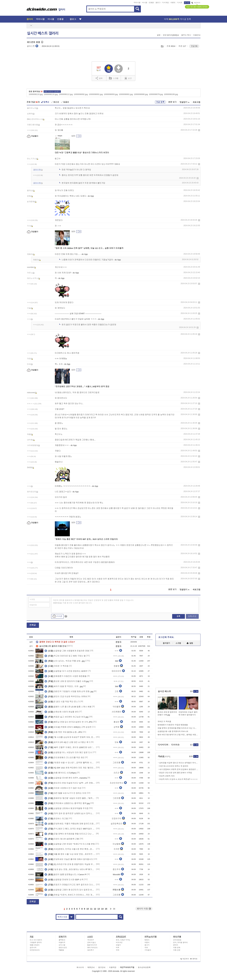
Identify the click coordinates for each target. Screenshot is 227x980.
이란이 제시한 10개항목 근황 (62, 839)
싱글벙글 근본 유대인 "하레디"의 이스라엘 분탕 (70, 844)
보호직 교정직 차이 (167, 776)
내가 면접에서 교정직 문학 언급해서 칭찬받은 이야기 (179, 769)
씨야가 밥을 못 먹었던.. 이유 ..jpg (64, 686)
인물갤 (151, 3)
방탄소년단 (63, 948)
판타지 (176, 945)
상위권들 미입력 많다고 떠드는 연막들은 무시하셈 (179, 763)
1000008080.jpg (141, 94)
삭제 (199, 130)
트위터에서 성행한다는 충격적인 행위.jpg (67, 803)
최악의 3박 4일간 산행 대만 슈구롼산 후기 (67, 742)
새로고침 (197, 102)
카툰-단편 (177, 950)
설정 (159, 35)
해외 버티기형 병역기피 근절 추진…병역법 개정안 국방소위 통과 (178, 735)
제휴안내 (91, 967)
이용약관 (113, 967)
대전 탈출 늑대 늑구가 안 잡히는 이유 (65, 793)
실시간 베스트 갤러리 (43, 33)
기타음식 (148, 950)
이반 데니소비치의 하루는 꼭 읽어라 (174, 766)
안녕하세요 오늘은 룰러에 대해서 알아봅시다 (69, 859)
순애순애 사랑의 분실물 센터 (62, 712)
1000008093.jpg (111, 94)
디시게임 (165, 3)
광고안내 (102, 967)
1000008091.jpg (96, 94)
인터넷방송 (177, 940)
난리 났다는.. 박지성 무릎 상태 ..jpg (65, 661)
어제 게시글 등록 (178, 19)
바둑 (118, 948)
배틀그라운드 (35, 945)
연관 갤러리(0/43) (171, 35)
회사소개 (80, 967)
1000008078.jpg (156, 94)
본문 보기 (172, 102)
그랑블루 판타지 (36, 942)
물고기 (147, 945)
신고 (128, 78)
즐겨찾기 (166, 643)
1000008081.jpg (126, 94)
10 (88, 909)
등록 (178, 616)
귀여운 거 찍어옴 (57, 666)
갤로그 (158, 3)
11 (91, 909)
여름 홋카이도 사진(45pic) (60, 773)
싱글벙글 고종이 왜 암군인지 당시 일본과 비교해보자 (70, 890)
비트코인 (119, 942)
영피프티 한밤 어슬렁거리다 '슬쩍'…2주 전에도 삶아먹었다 (70, 783)
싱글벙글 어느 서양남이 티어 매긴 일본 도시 (68, 752)
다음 (111, 909)
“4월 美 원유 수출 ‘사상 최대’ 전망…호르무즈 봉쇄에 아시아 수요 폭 (70, 854)
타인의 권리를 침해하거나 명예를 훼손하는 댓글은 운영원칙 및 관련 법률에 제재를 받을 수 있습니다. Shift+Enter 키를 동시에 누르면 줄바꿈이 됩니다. (94, 602)
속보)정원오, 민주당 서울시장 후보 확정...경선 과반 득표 (70, 849)
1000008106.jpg (171, 94)
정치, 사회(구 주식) (123, 940)
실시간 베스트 (165, 691)
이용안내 (197, 35)
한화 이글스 (92, 942)
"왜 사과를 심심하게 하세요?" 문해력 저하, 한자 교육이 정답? (70, 737)
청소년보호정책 (144, 967)
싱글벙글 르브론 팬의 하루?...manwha (66, 778)
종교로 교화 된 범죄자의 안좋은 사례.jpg (67, 681)
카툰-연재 (177, 948)
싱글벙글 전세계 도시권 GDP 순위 (64, 880)
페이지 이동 (144, 909)
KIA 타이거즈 (92, 945)
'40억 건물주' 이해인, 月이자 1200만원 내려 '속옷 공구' (70, 747)
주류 (146, 948)
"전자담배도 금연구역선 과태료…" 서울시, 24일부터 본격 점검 (82, 387)
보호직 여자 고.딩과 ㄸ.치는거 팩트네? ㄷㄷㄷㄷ (179, 779)
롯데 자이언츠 (93, 948)
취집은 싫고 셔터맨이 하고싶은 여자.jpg (66, 717)
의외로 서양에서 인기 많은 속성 (63, 788)
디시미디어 (163, 745)
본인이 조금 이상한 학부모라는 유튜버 (66, 696)
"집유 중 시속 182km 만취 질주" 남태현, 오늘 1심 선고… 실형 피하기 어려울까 (89, 248)
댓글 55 (194, 46)
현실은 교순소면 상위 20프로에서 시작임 (176, 773)
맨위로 (194, 959)
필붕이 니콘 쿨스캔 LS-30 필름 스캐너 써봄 (68, 707)
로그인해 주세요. (166, 637)
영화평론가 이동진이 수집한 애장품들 (66, 676)
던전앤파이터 (35, 950)
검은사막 (33, 948)
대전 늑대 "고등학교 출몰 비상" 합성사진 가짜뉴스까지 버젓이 (82, 153)
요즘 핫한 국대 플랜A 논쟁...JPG (63, 732)
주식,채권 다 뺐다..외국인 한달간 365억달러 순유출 (70, 829)
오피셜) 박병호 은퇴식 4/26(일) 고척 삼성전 (68, 727)
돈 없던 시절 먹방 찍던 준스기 (62, 702)
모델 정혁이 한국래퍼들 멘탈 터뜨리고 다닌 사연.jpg (70, 834)
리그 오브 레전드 (36, 940)
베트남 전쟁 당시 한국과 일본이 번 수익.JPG (69, 722)
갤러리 (30, 19)
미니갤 (145, 3)
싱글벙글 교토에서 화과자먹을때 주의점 (67, 808)
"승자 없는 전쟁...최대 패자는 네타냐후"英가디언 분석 (70, 869)
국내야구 (91, 940)
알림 (190, 643)
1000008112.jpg (66, 94)
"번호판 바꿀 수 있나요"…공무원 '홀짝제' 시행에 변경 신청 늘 (70, 763)
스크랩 (162, 46)
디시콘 (180, 3)
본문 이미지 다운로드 (52, 92)
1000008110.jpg (36, 94)
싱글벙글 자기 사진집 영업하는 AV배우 (66, 671)
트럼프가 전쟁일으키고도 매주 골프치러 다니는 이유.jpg (70, 885)
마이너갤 (137, 3)
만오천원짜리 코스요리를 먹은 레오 (65, 757)
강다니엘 (62, 945)
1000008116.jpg (51, 94)
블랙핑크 (62, 940)
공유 (99, 78)
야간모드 (196, 3)
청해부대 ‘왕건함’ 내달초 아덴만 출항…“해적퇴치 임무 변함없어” (70, 798)
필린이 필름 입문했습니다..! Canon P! (66, 874)
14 (102, 909)
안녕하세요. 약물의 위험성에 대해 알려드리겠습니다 (70, 824)
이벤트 (173, 3)
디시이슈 (175, 745)
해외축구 (91, 950)
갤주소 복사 (186, 35)
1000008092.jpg (81, 94)
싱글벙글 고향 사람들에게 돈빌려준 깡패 (67, 651)
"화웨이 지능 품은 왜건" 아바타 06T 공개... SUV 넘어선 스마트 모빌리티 (86, 539)
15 (106, 909)
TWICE (61, 950)
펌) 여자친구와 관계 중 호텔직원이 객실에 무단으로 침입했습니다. (70, 864)
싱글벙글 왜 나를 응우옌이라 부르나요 (173, 731)
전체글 (33, 625)
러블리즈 (62, 942)
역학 (118, 950)
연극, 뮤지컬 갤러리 (180, 942)
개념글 (164, 756)
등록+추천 (192, 616)
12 (95, 909)
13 (99, 909)
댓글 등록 (160, 102)
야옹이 (147, 942)
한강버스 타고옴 (56, 818)
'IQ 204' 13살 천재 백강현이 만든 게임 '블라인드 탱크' (70, 768)
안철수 (118, 945)
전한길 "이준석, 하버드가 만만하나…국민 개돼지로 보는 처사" (70, 895)
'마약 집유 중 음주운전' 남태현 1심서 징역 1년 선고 (70, 813)
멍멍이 (147, 940)
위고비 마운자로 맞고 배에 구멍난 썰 (65, 656)
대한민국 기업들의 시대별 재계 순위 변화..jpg (69, 691)
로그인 (187, 3)
